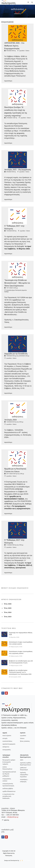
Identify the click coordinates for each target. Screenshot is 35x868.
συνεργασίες (7, 750)
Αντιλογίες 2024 (10, 420)
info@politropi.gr (13, 817)
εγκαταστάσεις (7, 741)
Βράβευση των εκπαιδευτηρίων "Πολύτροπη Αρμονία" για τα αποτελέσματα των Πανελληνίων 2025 (20, 672)
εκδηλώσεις (18, 14)
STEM (22, 760)
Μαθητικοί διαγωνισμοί (24, 769)
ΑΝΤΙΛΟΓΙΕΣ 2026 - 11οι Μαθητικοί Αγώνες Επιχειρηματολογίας (14, 46)
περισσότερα (8, 81)
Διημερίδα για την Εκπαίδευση (16, 354)
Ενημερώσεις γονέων (7, 780)
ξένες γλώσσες (25, 741)
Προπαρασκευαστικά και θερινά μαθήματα (9, 774)
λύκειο (22, 738)
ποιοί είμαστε (7, 736)
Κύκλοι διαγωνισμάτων (7, 768)
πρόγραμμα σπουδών (6, 756)
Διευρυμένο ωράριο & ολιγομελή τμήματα (9, 762)
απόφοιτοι (6, 747)
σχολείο (23, 733)
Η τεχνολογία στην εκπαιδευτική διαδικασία (8, 796)
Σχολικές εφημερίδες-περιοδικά (24, 775)
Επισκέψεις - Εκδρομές (24, 781)
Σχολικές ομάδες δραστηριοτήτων (26, 764)
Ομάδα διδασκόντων (9, 791)
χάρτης (5, 820)
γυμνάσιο (23, 736)
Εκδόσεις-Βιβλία (8, 789)
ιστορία (5, 738)
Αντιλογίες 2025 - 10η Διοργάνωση (17, 170)
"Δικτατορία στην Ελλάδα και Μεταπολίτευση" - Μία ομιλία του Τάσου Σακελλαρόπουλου (17, 283)
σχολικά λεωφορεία (9, 744)
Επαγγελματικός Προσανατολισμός (8, 785)
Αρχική (5, 733)
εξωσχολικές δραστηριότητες (25, 756)
